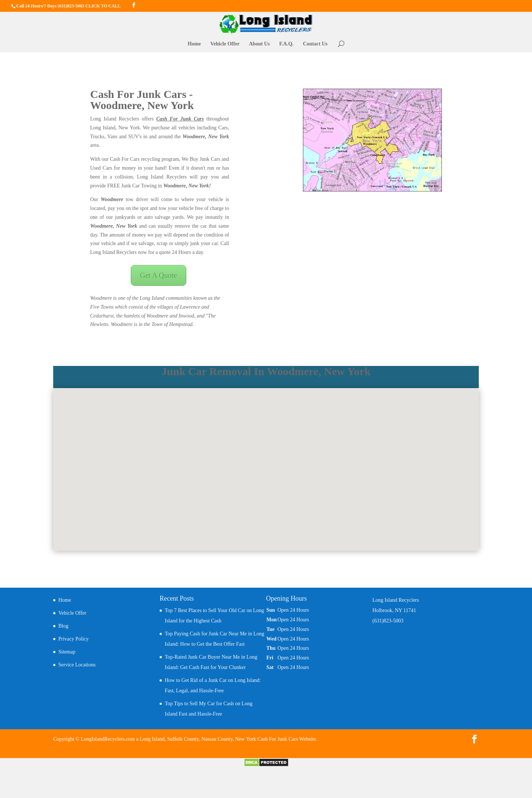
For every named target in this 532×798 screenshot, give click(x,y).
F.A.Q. (287, 44)
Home (194, 44)
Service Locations (77, 665)
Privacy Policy (74, 639)
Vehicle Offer (225, 44)
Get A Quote (158, 275)
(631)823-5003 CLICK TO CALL (89, 6)
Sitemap (67, 652)
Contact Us (315, 44)
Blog (63, 626)
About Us (259, 44)
